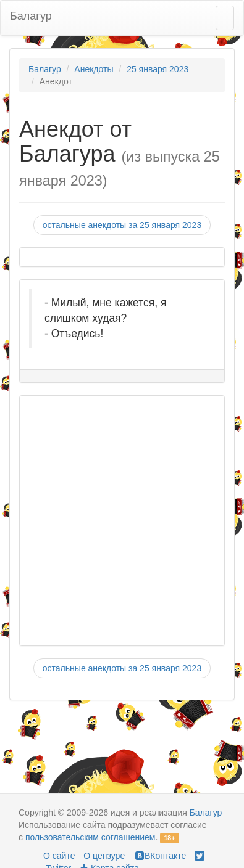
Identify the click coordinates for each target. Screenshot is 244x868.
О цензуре (104, 856)
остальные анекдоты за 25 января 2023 (122, 225)
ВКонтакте (160, 856)
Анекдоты (94, 69)
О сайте (59, 856)
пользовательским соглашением (90, 837)
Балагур (31, 16)
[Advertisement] (116, 521)
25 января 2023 (158, 69)
